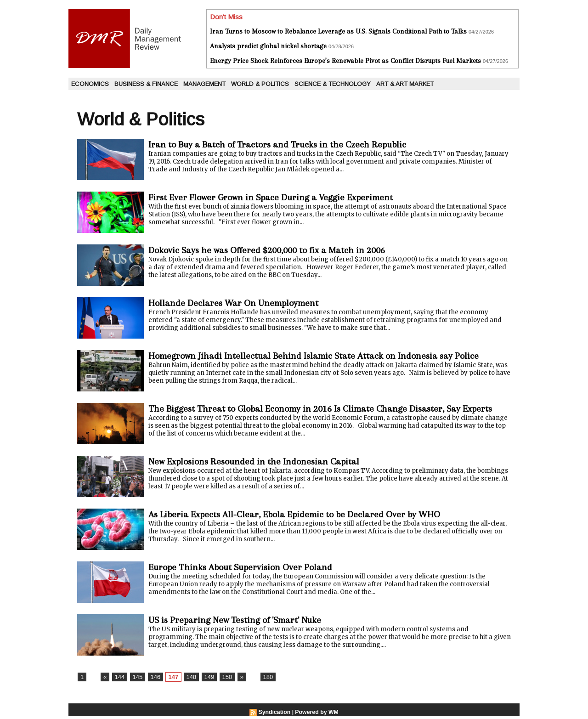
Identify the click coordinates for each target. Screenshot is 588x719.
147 (170, 680)
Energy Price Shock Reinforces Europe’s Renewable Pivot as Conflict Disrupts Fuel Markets (345, 61)
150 (222, 680)
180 (261, 680)
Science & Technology (333, 84)
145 (136, 680)
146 (153, 680)
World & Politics (260, 84)
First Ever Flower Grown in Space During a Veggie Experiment (279, 197)
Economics (90, 84)
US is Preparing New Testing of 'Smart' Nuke (241, 623)
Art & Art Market (405, 84)
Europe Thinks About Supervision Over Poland (246, 570)
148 (187, 680)
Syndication (275, 715)
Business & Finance (146, 84)
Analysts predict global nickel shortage (268, 46)
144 (119, 680)
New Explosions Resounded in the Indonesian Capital (260, 464)
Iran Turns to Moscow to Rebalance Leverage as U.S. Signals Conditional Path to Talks (338, 31)
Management (204, 84)
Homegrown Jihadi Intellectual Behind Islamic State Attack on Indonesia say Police (323, 356)
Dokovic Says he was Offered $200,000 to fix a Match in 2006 (277, 250)
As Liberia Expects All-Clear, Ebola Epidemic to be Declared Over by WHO (306, 517)
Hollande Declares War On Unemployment (239, 303)
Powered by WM (317, 715)
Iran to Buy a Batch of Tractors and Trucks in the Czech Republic (286, 144)
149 (204, 680)
